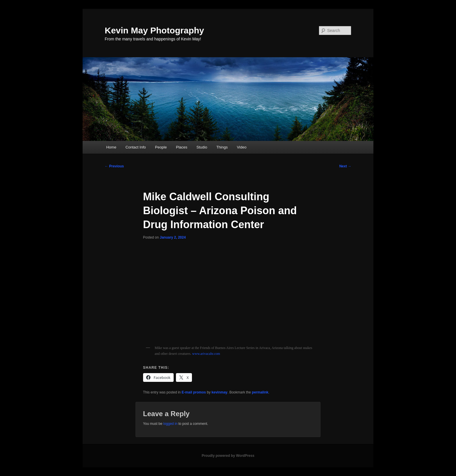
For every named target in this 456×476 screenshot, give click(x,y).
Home (111, 147)
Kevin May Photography (154, 30)
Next (345, 166)
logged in (170, 424)
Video (242, 147)
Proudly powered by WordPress (228, 456)
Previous (114, 166)
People (161, 147)
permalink (260, 392)
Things (222, 147)
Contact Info (136, 147)
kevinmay (219, 392)
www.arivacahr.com (206, 354)
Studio (202, 147)
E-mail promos (194, 392)
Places (182, 147)
